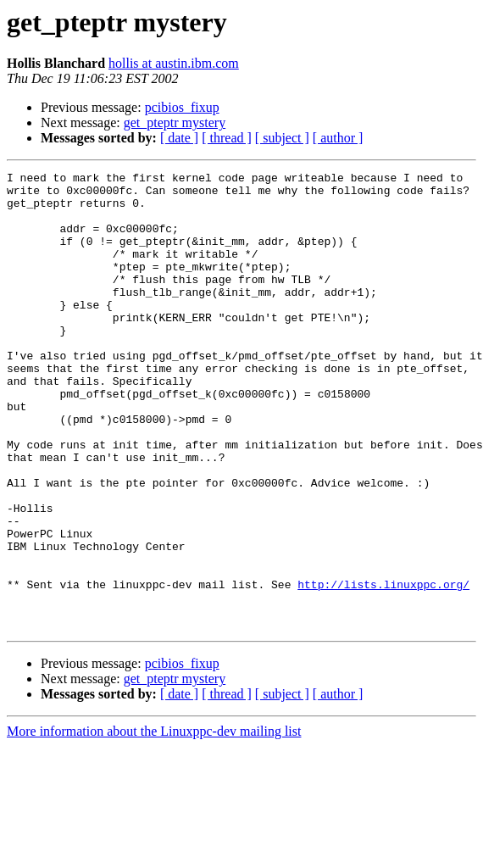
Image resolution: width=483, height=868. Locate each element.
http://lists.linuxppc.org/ (383, 668)
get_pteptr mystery (175, 122)
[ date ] (179, 138)
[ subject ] (282, 138)
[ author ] (338, 138)
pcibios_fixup (182, 107)
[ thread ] (227, 138)
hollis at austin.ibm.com (174, 63)
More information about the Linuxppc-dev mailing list (154, 823)
